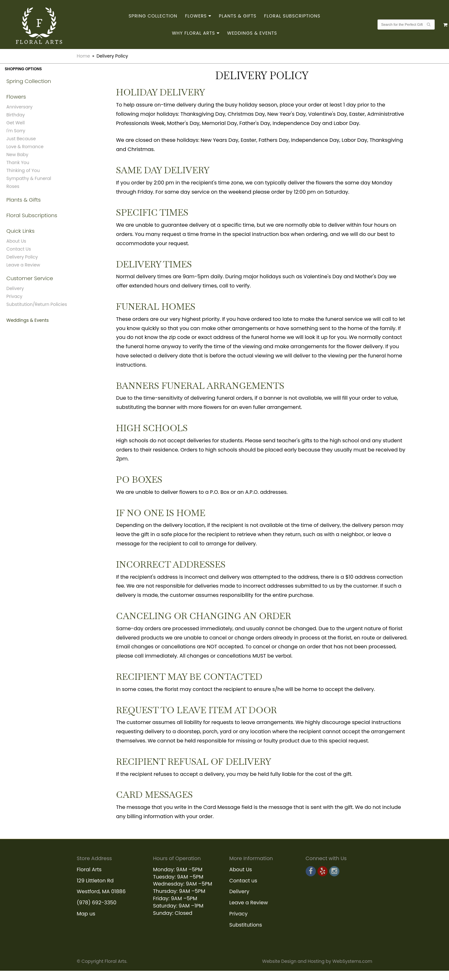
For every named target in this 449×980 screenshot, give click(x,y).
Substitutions (246, 925)
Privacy (14, 296)
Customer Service (30, 278)
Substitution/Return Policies (37, 304)
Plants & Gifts (238, 16)
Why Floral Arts (194, 33)
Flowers (196, 16)
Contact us (243, 881)
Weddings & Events (252, 33)
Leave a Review (23, 265)
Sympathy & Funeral (29, 178)
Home (84, 56)
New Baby (17, 155)
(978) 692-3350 (97, 903)
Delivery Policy (22, 257)
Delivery (15, 288)
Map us (86, 914)
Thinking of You (23, 170)
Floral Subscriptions (292, 16)
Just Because (21, 139)
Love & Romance (25, 147)
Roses (13, 186)
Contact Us (19, 249)
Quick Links (20, 231)
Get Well (16, 123)
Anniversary (19, 107)
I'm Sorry (16, 131)
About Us (16, 241)
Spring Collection (153, 16)
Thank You (18, 162)
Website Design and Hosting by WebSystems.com (317, 961)
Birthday (16, 115)
